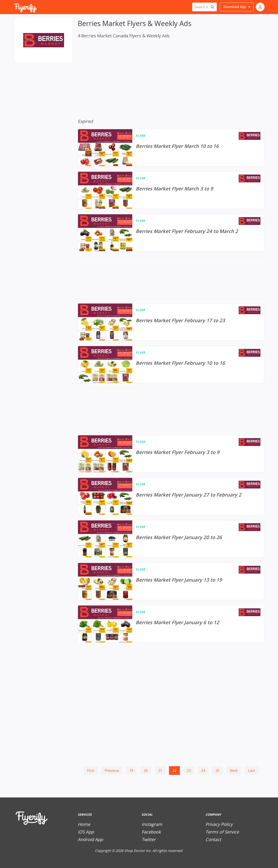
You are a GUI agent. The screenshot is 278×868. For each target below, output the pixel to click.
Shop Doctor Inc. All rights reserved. (154, 851)
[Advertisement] (43, 89)
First (91, 771)
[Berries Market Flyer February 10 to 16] (171, 365)
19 (131, 771)
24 (203, 771)
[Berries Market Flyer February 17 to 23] (171, 322)
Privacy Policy (219, 824)
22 (174, 771)
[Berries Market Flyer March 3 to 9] (171, 190)
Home (84, 824)
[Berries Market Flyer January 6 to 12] (171, 624)
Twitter (149, 839)
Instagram (152, 824)
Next (234, 771)
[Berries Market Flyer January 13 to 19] (171, 581)
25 (217, 771)
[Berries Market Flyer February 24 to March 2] (171, 233)
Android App (90, 839)
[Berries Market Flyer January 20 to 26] (171, 539)
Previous (112, 771)
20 (146, 771)
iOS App (86, 832)
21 (160, 771)
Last (252, 771)
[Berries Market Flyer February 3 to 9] (171, 454)
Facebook (151, 832)
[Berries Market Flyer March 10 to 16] (171, 148)
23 (189, 771)
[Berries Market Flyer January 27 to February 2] (171, 496)
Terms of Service (222, 832)
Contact (213, 839)
